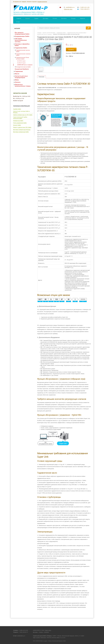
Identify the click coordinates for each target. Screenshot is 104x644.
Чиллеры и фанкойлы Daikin (22, 45)
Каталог (28, 18)
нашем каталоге (42, 2)
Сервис (36, 18)
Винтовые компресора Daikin (21, 132)
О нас (18, 22)
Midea (17, 80)
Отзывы (73, 18)
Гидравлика (19, 71)
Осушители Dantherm (22, 69)
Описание (42, 77)
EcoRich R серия (21, 63)
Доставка (46, 18)
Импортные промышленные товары (23, 85)
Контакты (64, 18)
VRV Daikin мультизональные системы (21, 40)
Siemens (18, 82)
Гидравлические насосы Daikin (23, 51)
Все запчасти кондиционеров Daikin (22, 33)
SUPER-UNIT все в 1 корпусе (25, 65)
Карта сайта (48, 630)
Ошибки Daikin (17, 109)
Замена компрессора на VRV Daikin (23, 115)
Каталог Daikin (17, 125)
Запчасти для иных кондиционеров (21, 77)
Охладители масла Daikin (23, 67)
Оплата (55, 18)
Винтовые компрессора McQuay (22, 130)
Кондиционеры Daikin (22, 36)
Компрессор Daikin (18, 121)
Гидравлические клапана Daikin (23, 55)
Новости (82, 18)
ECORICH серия (21, 61)
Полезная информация (21, 106)
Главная (19, 18)
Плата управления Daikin (20, 123)
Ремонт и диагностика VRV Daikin (22, 127)
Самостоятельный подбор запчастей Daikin (20, 118)
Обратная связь (68, 9)
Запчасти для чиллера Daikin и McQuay (22, 112)
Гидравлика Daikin (21, 48)
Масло (17, 74)
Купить (71, 49)
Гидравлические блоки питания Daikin (23, 58)
